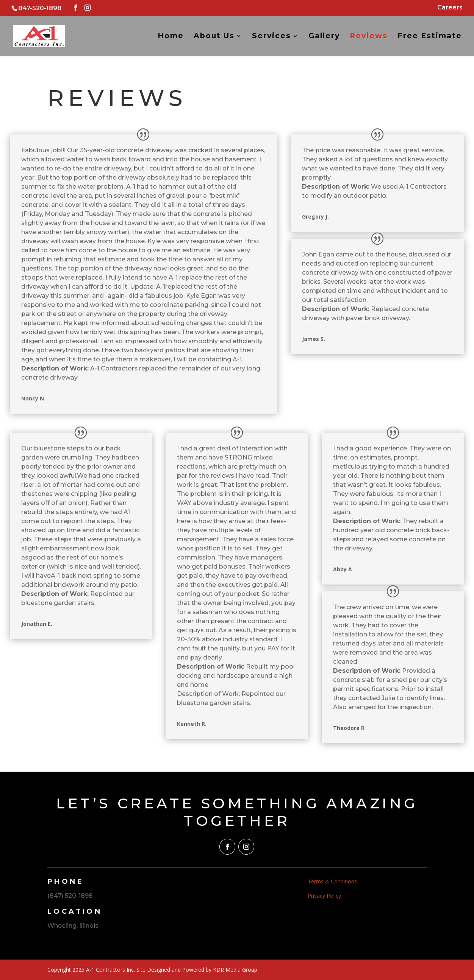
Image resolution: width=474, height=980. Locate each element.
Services (271, 37)
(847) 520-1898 (70, 896)
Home (171, 37)
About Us (214, 37)
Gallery (324, 37)
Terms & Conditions (332, 881)
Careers (450, 8)
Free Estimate (430, 37)
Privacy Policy (324, 896)
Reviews (369, 37)
